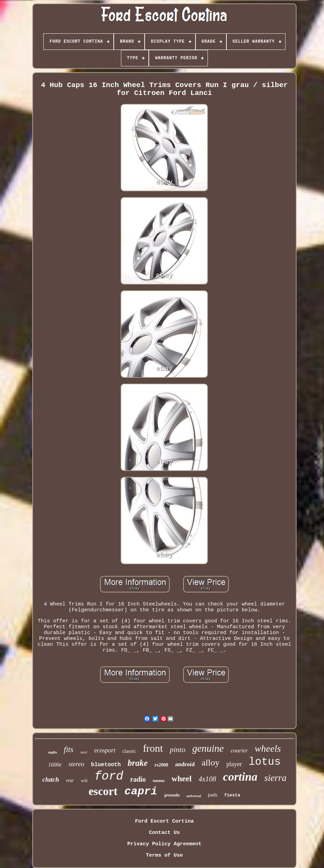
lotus (265, 762)
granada (172, 795)
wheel (182, 779)
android (185, 764)
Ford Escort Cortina (164, 821)
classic (129, 751)
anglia (52, 752)
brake (137, 763)
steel (84, 752)
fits (69, 749)
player (234, 764)
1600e (55, 765)
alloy (211, 763)
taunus (159, 781)
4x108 (207, 779)
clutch (51, 779)
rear (70, 780)
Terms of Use (164, 855)
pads (213, 795)
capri (141, 791)
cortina (240, 777)
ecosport (105, 750)
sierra (275, 778)
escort (103, 791)
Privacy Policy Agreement (164, 844)
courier (239, 751)
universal (194, 796)
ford (109, 776)
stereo (76, 764)
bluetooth (106, 765)
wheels (268, 748)
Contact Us (164, 833)
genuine (208, 748)
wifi (84, 781)
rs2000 (161, 765)
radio (138, 779)
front (153, 748)
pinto (177, 749)
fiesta (232, 795)
